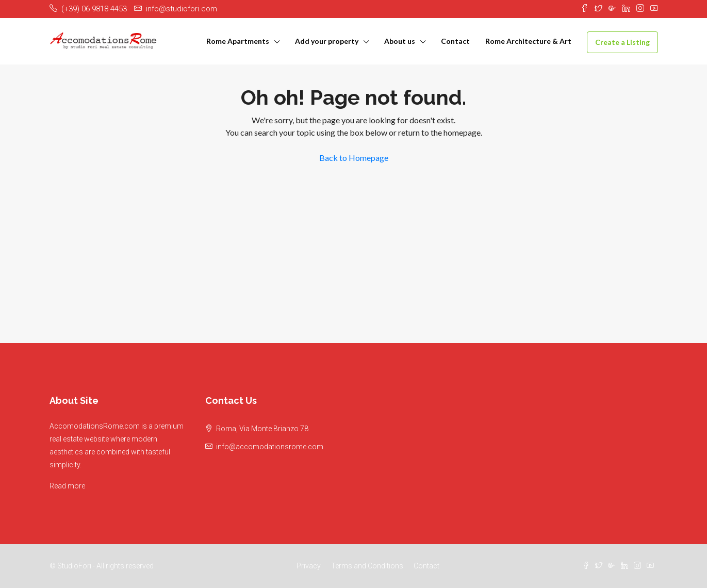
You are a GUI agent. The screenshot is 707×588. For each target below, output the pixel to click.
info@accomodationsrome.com (270, 447)
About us (400, 41)
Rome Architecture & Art (528, 41)
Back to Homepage (354, 158)
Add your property (327, 41)
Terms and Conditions (367, 566)
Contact (455, 41)
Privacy (309, 566)
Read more (67, 486)
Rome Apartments (238, 41)
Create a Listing (622, 42)
